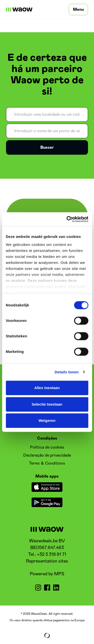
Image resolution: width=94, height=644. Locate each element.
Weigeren (47, 420)
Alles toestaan (47, 388)
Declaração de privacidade (47, 455)
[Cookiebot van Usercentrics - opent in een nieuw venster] (67, 219)
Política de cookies (47, 447)
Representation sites (47, 561)
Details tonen (67, 372)
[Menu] (78, 9)
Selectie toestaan (47, 404)
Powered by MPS (47, 574)
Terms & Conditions (47, 463)
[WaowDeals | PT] (19, 9)
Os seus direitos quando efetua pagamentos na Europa (47, 620)
